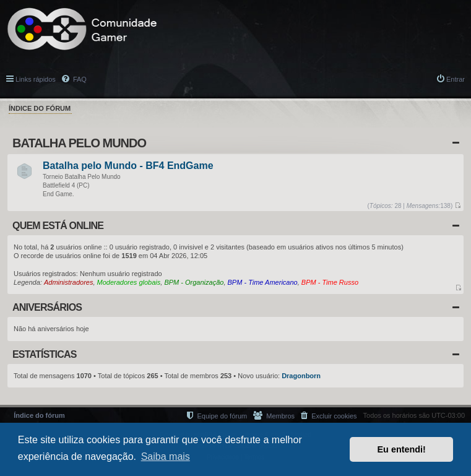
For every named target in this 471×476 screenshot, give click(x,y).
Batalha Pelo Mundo (79, 143)
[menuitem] (329, 416)
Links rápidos (36, 79)
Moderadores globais (129, 282)
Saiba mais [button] (166, 457)
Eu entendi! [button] (402, 449)
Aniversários (47, 307)
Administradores (68, 282)
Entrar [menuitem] (456, 79)
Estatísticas (45, 354)
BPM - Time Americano (263, 282)
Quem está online (58, 226)
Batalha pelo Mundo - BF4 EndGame (128, 166)
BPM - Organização (194, 282)
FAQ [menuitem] (79, 79)
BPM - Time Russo (330, 282)
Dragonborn (301, 376)
